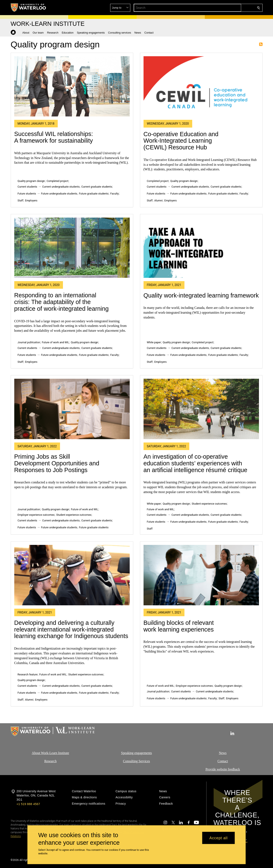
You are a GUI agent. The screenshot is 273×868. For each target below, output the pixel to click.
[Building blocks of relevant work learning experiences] (201, 575)
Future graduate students (94, 194)
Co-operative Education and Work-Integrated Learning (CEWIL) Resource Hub (181, 141)
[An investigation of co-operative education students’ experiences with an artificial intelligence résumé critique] (201, 409)
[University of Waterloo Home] (29, 8)
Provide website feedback (223, 769)
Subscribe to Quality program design (261, 44)
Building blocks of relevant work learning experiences (179, 626)
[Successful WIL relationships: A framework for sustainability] (72, 86)
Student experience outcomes (74, 515)
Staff (20, 200)
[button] (228, 8)
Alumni (158, 200)
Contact (223, 761)
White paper (154, 342)
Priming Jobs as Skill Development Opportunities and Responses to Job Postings (57, 463)
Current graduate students (97, 187)
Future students (27, 194)
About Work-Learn (44, 753)
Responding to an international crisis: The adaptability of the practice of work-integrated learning (61, 302)
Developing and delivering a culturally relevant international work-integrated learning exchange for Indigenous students (71, 629)
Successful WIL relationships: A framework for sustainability (54, 137)
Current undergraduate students (61, 187)
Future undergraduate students (59, 194)
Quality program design (31, 181)
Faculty (114, 194)
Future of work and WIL (56, 342)
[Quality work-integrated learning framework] (201, 248)
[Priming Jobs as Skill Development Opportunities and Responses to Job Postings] (72, 409)
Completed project (57, 181)
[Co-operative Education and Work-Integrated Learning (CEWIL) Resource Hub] (201, 86)
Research (50, 761)
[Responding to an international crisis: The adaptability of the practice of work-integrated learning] (72, 248)
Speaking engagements (136, 753)
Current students (27, 187)
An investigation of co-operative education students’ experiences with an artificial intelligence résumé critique (195, 463)
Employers (31, 200)
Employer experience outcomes (36, 515)
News (223, 753)
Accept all (219, 838)
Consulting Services (136, 761)
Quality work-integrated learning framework (201, 295)
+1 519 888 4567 (28, 804)
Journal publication (29, 342)
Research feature (28, 674)
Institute (63, 753)
